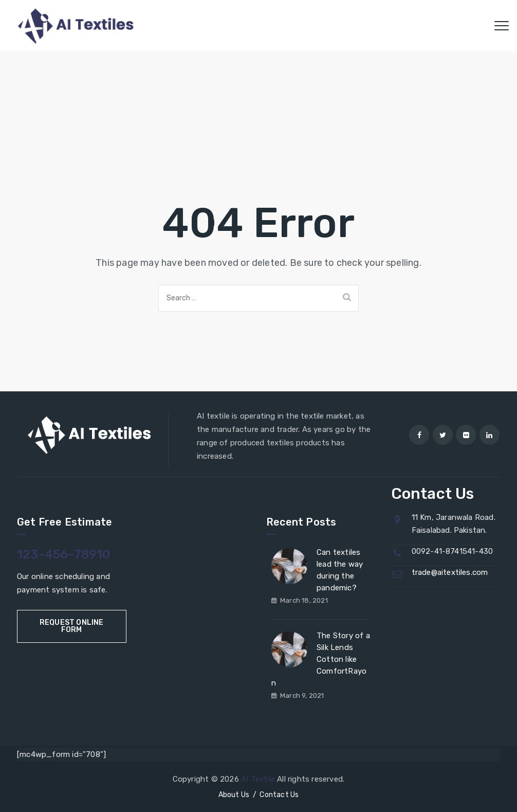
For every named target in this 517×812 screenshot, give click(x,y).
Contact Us (279, 795)
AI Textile (258, 779)
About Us (234, 795)
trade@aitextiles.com (450, 572)
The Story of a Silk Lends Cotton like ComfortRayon (321, 659)
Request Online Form (72, 626)
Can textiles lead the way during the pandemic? (340, 570)
